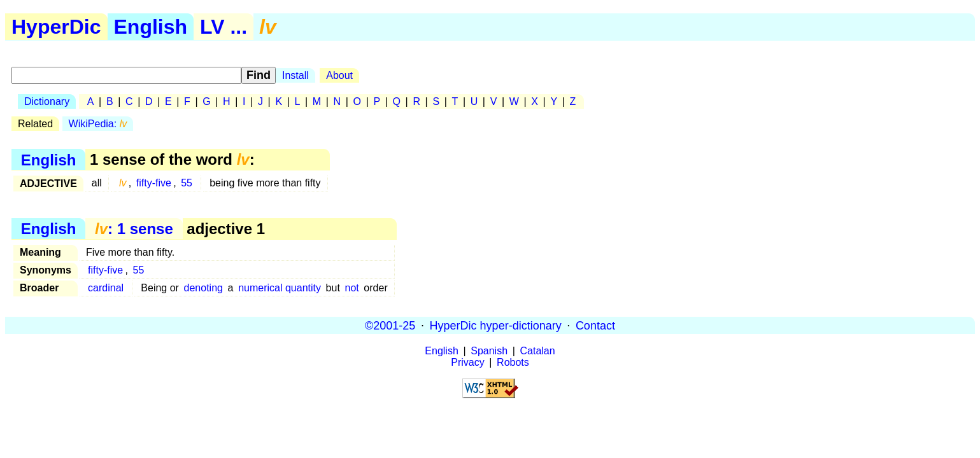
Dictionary (47, 101)
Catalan (538, 351)
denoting (203, 288)
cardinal (106, 288)
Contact (595, 325)
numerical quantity (280, 288)
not (352, 288)
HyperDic (56, 27)
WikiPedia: (98, 124)
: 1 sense (134, 229)
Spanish (489, 351)
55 (187, 183)
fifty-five (154, 183)
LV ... (224, 27)
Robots (513, 362)
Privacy (467, 362)
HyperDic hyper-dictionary (496, 325)
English (151, 27)
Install (295, 75)
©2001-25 (390, 325)
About (339, 75)
